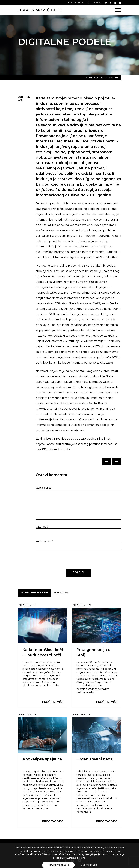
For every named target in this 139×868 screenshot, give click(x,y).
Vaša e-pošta (45, 541)
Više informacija (89, 865)
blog (40, 10)
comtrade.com (76, 3)
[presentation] (56, 559)
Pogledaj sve (61, 593)
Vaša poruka (43, 488)
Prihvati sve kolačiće (58, 865)
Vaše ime (43, 527)
